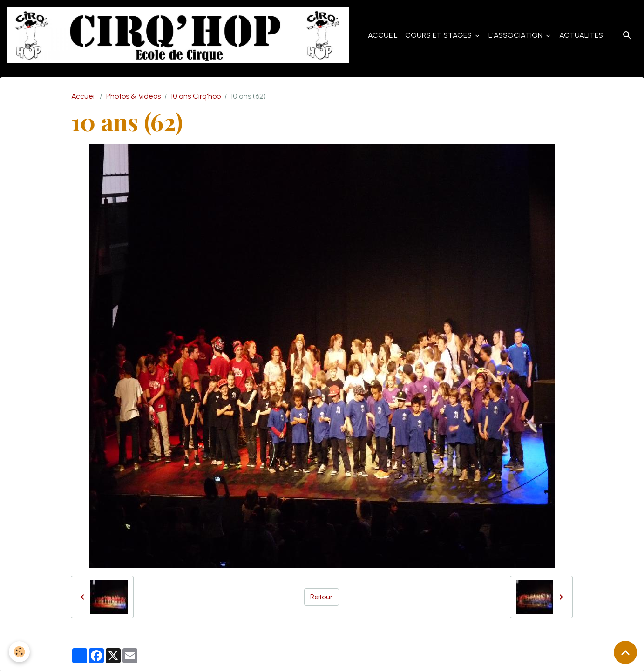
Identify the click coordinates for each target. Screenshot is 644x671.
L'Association (516, 35)
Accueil (383, 35)
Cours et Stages (439, 35)
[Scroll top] (625, 652)
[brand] (181, 35)
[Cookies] (20, 652)
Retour (322, 597)
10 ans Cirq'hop (196, 97)
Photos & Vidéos (133, 97)
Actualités (581, 35)
